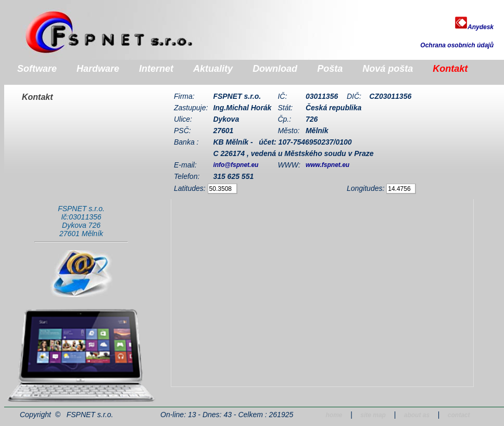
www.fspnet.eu (327, 165)
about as (417, 415)
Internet (156, 69)
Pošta (330, 69)
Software (37, 69)
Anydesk (474, 27)
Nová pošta (388, 69)
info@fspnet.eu (236, 165)
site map (373, 415)
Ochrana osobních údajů (457, 45)
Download (275, 69)
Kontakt (450, 69)
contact (459, 415)
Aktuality (213, 69)
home (334, 415)
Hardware (98, 69)
